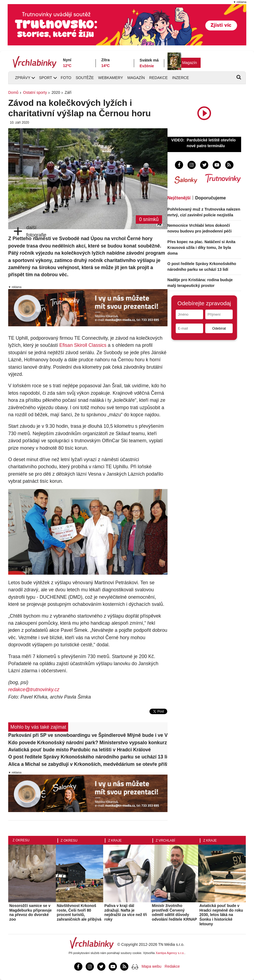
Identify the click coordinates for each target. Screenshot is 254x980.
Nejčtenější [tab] (179, 198)
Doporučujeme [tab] (210, 198)
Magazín (190, 63)
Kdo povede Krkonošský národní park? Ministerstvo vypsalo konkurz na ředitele (88, 743)
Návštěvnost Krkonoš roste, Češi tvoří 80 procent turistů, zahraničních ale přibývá (79, 912)
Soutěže (85, 78)
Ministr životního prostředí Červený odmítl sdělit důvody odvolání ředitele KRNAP (174, 912)
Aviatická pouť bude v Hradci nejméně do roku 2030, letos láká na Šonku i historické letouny (221, 915)
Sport (45, 78)
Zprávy (23, 78)
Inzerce (181, 78)
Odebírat (219, 328)
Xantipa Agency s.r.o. (170, 953)
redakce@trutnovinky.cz (34, 690)
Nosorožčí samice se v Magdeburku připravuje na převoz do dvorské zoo (31, 912)
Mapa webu (151, 966)
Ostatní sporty (35, 92)
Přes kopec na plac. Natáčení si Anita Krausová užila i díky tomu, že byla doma (201, 248)
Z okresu (21, 840)
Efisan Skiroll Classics (83, 345)
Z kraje (115, 841)
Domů (13, 92)
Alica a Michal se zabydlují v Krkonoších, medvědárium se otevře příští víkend (88, 764)
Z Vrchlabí (165, 841)
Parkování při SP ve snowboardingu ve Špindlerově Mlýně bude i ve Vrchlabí (88, 735)
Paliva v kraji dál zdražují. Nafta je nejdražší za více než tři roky (126, 912)
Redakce (158, 78)
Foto (66, 78)
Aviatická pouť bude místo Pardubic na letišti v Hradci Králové (80, 750)
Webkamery (111, 78)
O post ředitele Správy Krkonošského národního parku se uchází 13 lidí (88, 757)
